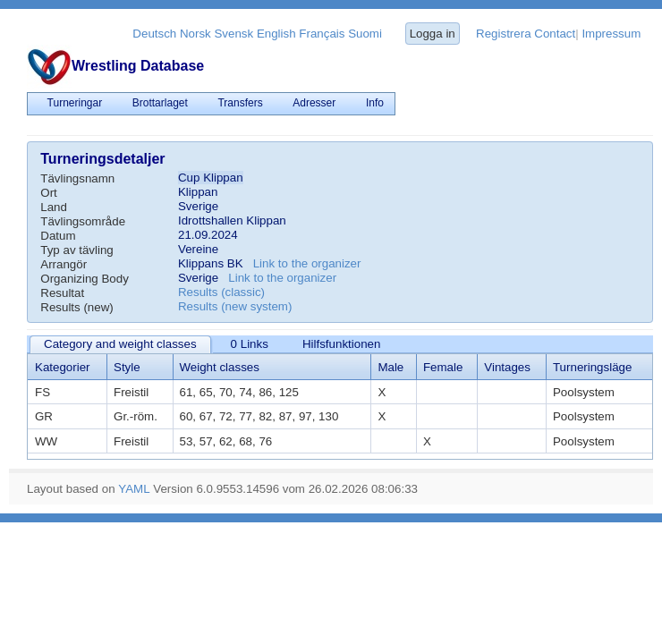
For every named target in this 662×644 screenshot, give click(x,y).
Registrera (503, 34)
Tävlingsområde (83, 221)
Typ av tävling (77, 250)
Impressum (611, 34)
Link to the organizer (307, 263)
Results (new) (76, 307)
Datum (58, 236)
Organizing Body (85, 279)
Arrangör (64, 264)
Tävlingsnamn (77, 178)
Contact (555, 34)
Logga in (433, 34)
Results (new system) (235, 306)
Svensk (233, 34)
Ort (49, 193)
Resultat (62, 293)
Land (54, 207)
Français (322, 34)
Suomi (365, 34)
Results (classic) (221, 292)
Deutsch (154, 34)
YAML (134, 489)
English (276, 34)
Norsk (195, 34)
